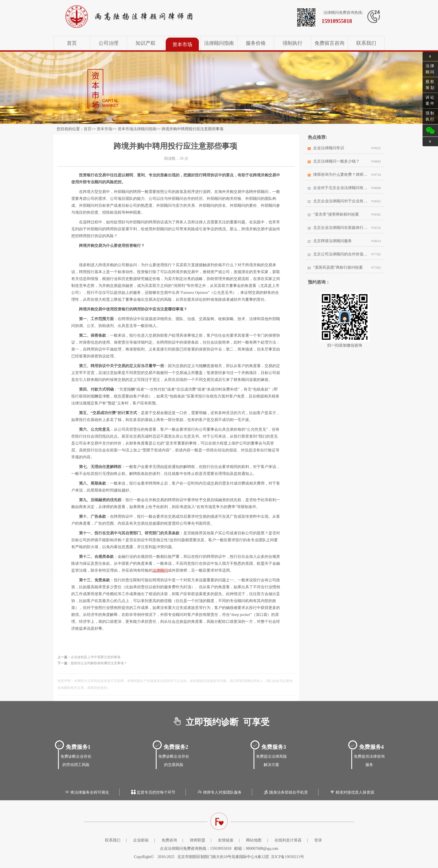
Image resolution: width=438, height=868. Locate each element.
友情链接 (226, 840)
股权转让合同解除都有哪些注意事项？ (99, 663)
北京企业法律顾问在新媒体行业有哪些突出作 (341, 228)
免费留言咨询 (329, 43)
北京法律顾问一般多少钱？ (336, 161)
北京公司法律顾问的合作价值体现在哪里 (341, 254)
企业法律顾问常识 (329, 148)
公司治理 (109, 43)
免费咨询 (169, 840)
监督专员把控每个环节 (153, 792)
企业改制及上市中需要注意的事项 (96, 657)
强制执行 (292, 43)
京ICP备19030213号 (287, 857)
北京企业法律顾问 (146, 17)
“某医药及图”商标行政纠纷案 (338, 267)
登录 (318, 840)
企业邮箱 (141, 840)
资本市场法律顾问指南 (137, 129)
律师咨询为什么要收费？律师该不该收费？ (341, 175)
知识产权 (146, 43)
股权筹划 (430, 85)
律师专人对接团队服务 (219, 792)
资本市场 (182, 45)
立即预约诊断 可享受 (219, 722)
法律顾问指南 (219, 43)
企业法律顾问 (171, 849)
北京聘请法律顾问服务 (333, 241)
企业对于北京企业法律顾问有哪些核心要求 (341, 188)
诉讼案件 (430, 100)
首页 (72, 43)
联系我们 (366, 43)
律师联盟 (197, 840)
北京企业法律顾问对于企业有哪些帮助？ (341, 201)
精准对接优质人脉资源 (352, 792)
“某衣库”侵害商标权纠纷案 (336, 214)
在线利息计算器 (288, 840)
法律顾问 (160, 570)
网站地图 (254, 840)
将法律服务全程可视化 (86, 792)
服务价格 (256, 43)
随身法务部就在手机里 (285, 792)
